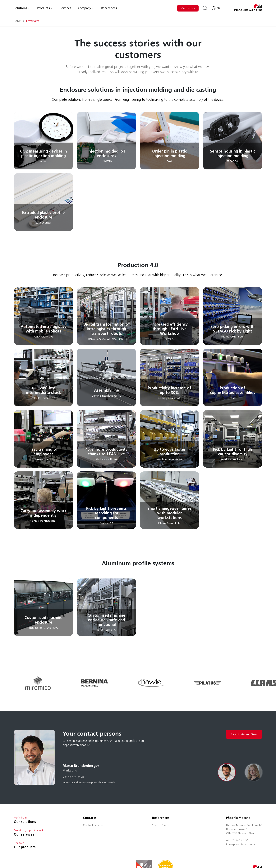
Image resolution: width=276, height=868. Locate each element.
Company (86, 8)
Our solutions (25, 822)
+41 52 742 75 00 (237, 841)
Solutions (22, 8)
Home (17, 21)
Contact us (188, 8)
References (109, 8)
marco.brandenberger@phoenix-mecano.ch (89, 783)
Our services (24, 834)
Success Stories (161, 825)
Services (65, 8)
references (33, 21)
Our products (25, 847)
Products (45, 8)
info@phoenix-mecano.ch (242, 845)
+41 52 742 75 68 (74, 778)
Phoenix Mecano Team (244, 734)
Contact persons (93, 825)
